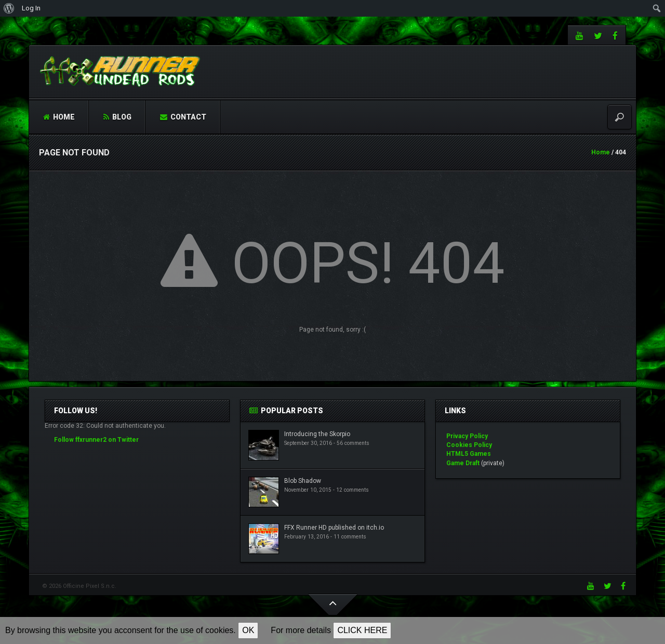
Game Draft (463, 463)
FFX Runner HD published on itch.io (334, 528)
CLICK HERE (362, 630)
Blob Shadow (303, 481)
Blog (117, 117)
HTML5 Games (469, 454)
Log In (31, 8)
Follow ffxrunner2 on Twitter (96, 440)
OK (248, 630)
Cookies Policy (469, 445)
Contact (183, 117)
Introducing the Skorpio (317, 434)
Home (59, 117)
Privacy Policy (467, 436)
